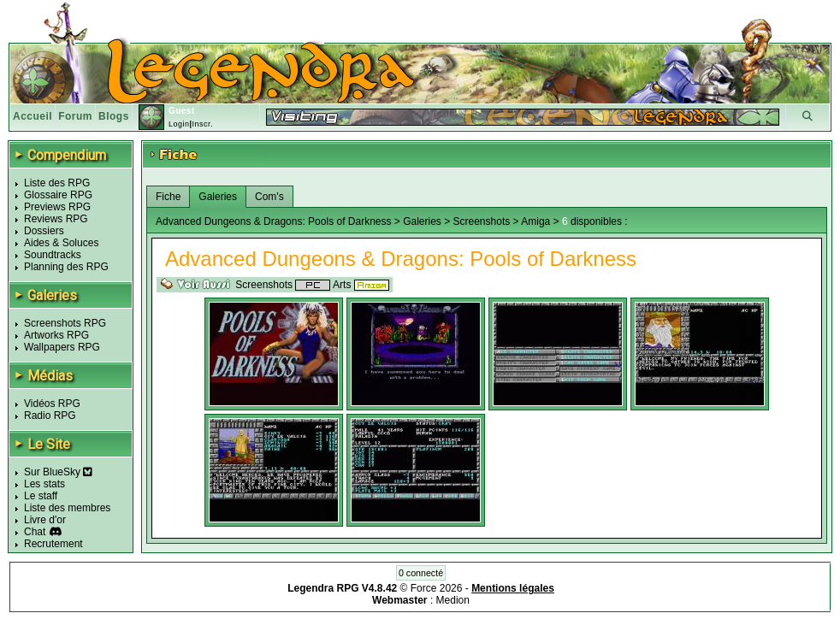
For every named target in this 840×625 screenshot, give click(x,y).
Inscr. (202, 124)
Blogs (114, 116)
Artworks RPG (56, 335)
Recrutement (53, 544)
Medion (453, 600)
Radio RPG (50, 416)
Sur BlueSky (58, 472)
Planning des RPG (66, 267)
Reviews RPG (56, 219)
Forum (75, 116)
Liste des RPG (57, 183)
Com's (269, 197)
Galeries (218, 197)
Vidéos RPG (52, 404)
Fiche (168, 197)
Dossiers (44, 231)
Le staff (41, 496)
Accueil (33, 116)
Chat (35, 532)
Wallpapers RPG (62, 347)
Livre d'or (45, 520)
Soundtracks (53, 255)
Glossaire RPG (58, 195)
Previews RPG (57, 207)
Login (179, 124)
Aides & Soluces (61, 243)
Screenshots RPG (65, 323)
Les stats (44, 484)
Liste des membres (67, 508)
